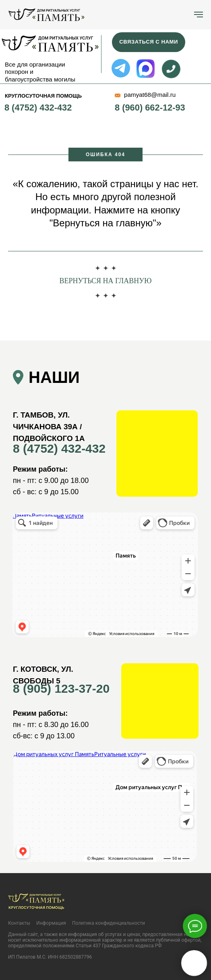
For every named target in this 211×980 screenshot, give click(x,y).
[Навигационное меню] (199, 15)
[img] (50, 43)
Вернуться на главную (105, 281)
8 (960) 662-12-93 (150, 108)
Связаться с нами (149, 42)
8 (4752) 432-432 (38, 108)
